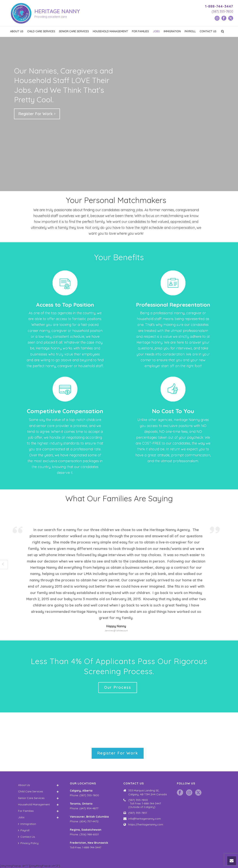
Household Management (110, 31)
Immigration (172, 31)
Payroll (190, 31)
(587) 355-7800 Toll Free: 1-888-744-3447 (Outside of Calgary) (148, 803)
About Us (17, 31)
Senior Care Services (74, 31)
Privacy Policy (28, 843)
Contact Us (208, 31)
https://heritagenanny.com (146, 824)
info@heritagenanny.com (144, 819)
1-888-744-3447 (219, 6)
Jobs (156, 31)
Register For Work (36, 114)
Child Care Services (41, 31)
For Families (140, 31)
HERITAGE (57, 11)
